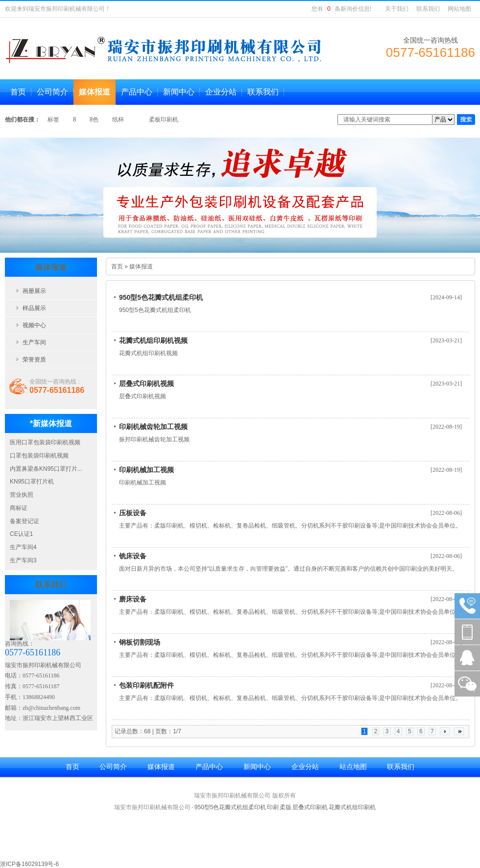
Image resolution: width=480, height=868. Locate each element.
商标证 (19, 508)
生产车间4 (23, 547)
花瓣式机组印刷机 (352, 807)
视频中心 (34, 325)
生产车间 (34, 342)
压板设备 (133, 513)
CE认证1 (21, 534)
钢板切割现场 (140, 642)
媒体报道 (141, 266)
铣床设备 (133, 556)
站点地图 (353, 767)
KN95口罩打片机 (32, 482)
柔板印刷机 (164, 120)
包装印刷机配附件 (146, 685)
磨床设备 (133, 599)
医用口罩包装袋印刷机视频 (45, 442)
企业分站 (305, 767)
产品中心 (209, 767)
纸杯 (119, 120)
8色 (95, 120)
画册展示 (34, 291)
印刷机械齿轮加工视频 (153, 427)
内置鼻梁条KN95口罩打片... (46, 469)
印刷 (273, 807)
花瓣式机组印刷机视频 (153, 340)
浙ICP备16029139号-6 (29, 864)
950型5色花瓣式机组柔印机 (161, 297)
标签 (54, 120)
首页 (117, 266)
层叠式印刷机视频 (146, 384)
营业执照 (22, 495)
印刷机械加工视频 (146, 470)
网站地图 (459, 9)
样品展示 (34, 308)
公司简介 (113, 767)
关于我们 (397, 9)
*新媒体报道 (51, 423)
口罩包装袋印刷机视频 (39, 456)
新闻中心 (257, 767)
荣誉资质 (34, 360)
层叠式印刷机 (310, 807)
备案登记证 (24, 521)
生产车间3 (23, 560)
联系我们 (428, 9)
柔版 (286, 807)
